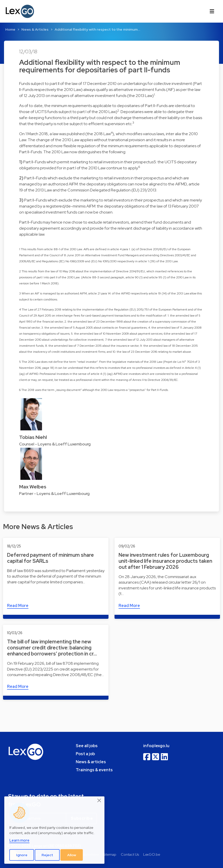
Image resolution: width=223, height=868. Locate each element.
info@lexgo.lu (156, 746)
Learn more (19, 840)
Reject (47, 855)
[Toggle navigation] (212, 11)
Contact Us (130, 854)
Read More (18, 606)
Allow (72, 855)
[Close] (99, 801)
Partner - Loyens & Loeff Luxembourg (54, 494)
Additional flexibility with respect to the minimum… (97, 29)
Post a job (85, 754)
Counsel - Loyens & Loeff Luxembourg (55, 444)
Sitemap (110, 854)
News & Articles (35, 29)
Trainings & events (94, 770)
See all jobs (87, 746)
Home (10, 29)
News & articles (91, 762)
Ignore (22, 855)
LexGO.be (152, 854)
